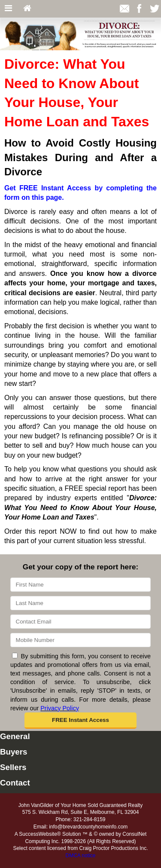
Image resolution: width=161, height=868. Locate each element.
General (15, 736)
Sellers (13, 767)
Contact (15, 783)
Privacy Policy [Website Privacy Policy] (60, 708)
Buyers (14, 752)
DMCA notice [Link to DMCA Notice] (80, 856)
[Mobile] (80, 640)
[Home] (27, 9)
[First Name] (80, 585)
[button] (81, 721)
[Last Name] (80, 603)
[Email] (80, 622)
